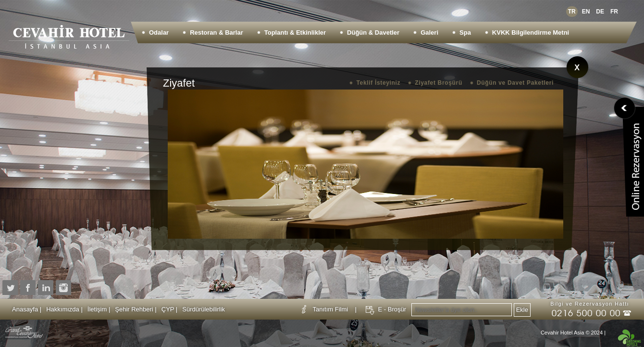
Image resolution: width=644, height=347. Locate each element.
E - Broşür (392, 309)
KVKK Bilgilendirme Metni (531, 32)
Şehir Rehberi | (136, 309)
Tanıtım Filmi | (335, 309)
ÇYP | (169, 309)
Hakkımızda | (64, 309)
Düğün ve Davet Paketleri (515, 83)
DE (600, 12)
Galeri (429, 32)
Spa (465, 32)
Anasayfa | (27, 309)
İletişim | (99, 309)
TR (572, 12)
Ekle (522, 310)
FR (614, 12)
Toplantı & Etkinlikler (295, 32)
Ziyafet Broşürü (439, 83)
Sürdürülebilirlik (204, 309)
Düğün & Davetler (373, 32)
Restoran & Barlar (217, 32)
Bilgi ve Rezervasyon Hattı (590, 304)
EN (586, 12)
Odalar (159, 32)
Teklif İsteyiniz (378, 83)
